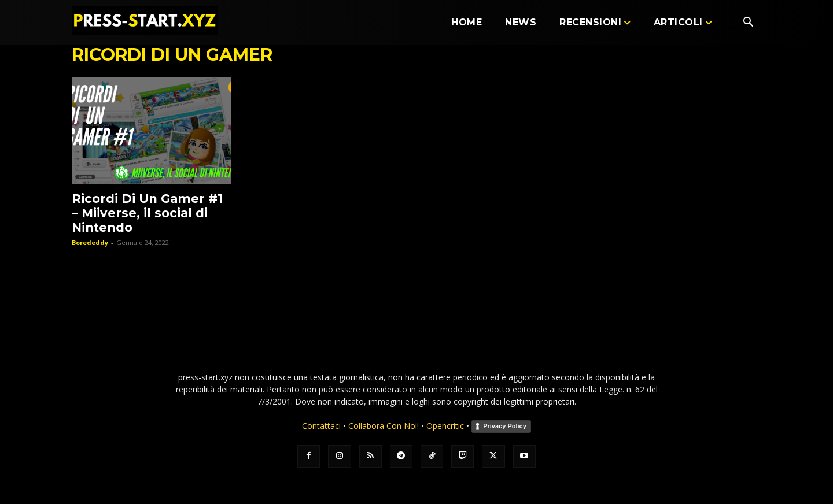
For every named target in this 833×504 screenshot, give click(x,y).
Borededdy (90, 242)
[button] (748, 23)
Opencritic (446, 426)
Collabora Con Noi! (384, 426)
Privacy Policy (505, 426)
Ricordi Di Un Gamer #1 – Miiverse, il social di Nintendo (147, 213)
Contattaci (321, 426)
